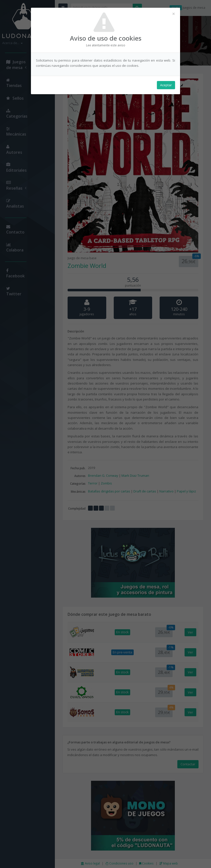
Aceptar (166, 85)
